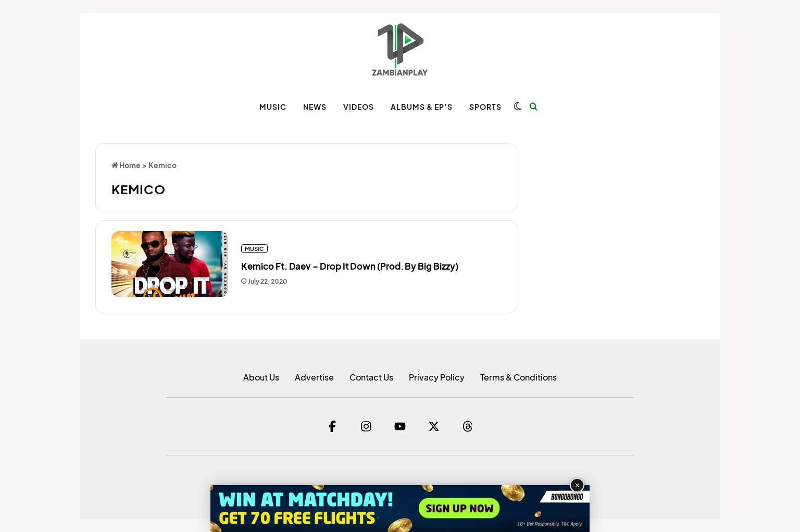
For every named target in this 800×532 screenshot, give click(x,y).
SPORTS (485, 107)
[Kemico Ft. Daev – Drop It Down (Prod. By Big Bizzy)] (170, 264)
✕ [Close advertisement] (577, 485)
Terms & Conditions (518, 377)
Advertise (314, 377)
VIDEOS (359, 107)
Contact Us (371, 377)
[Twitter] (434, 426)
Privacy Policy (437, 377)
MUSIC (273, 107)
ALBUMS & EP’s (422, 107)
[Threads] (468, 426)
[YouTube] (400, 426)
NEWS (315, 107)
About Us (261, 377)
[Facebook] (332, 426)
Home (126, 165)
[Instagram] (366, 426)
